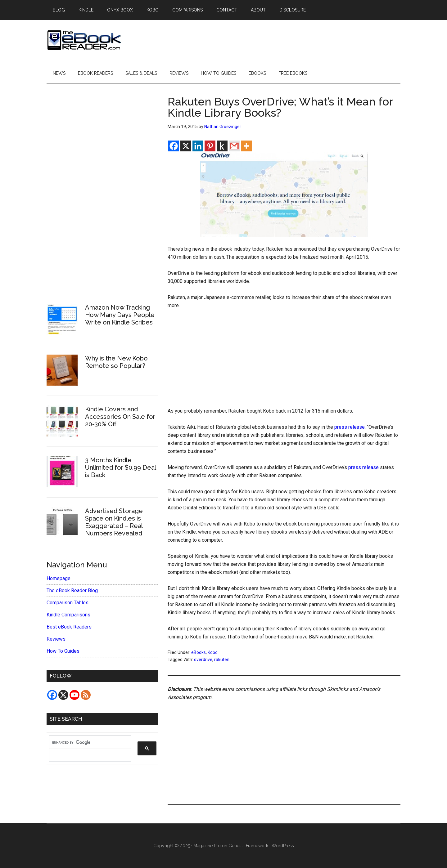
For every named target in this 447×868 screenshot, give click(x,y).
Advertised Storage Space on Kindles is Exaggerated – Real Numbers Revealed (114, 522)
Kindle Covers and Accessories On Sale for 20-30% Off (120, 417)
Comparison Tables (68, 603)
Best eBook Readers (69, 627)
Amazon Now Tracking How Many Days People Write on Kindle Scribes (120, 315)
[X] (186, 146)
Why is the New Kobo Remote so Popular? (116, 362)
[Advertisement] (284, 361)
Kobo (213, 652)
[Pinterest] (210, 146)
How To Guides (63, 651)
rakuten (222, 660)
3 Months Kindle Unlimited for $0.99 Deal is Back (120, 468)
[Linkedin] (198, 146)
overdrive (203, 660)
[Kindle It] (222, 146)
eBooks (199, 652)
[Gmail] (234, 146)
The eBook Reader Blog (72, 591)
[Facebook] (174, 146)
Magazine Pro (207, 846)
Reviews (56, 639)
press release (350, 427)
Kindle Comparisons (68, 615)
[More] (246, 146)
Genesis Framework (248, 846)
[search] (87, 742)
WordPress (283, 846)
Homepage (59, 578)
